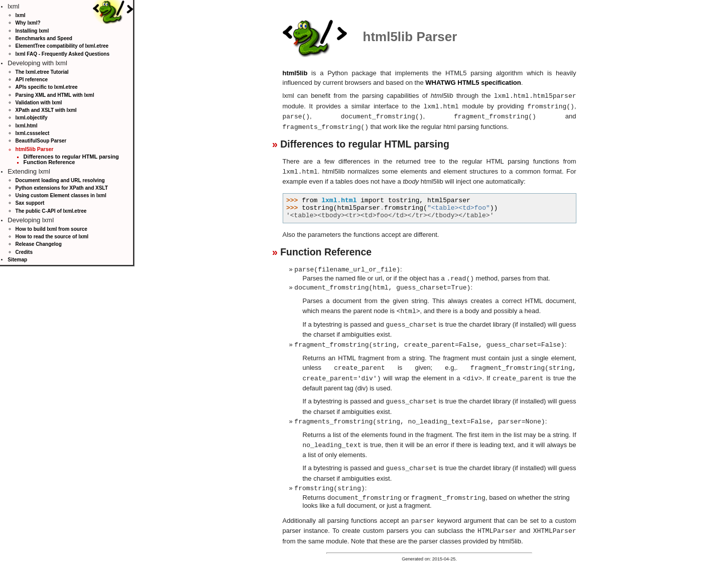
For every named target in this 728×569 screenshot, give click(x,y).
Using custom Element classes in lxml (61, 195)
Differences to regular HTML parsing (71, 157)
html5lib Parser (35, 149)
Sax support (30, 203)
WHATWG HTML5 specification (473, 83)
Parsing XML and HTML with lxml (55, 95)
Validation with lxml (39, 103)
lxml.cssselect (33, 133)
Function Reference (49, 162)
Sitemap (17, 260)
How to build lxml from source (51, 229)
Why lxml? (28, 23)
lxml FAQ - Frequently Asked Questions (63, 54)
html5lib (295, 73)
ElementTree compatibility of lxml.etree (62, 46)
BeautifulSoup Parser (41, 141)
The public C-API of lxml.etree (51, 211)
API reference (32, 80)
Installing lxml (32, 31)
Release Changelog (39, 244)
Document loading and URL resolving (60, 180)
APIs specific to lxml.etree (47, 87)
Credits (24, 252)
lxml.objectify (32, 118)
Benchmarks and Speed (44, 38)
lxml (21, 15)
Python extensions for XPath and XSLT (62, 188)
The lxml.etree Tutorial (42, 72)
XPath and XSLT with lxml (46, 110)
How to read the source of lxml (52, 237)
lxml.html (27, 126)
